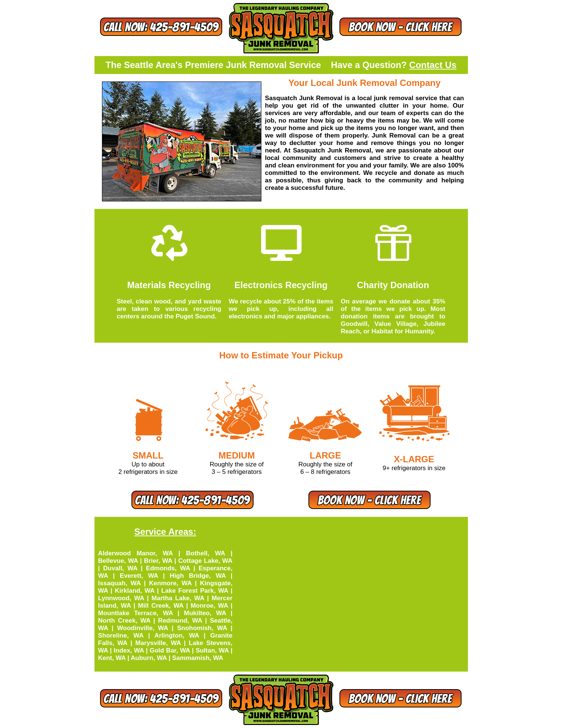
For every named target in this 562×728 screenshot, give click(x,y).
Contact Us (433, 65)
